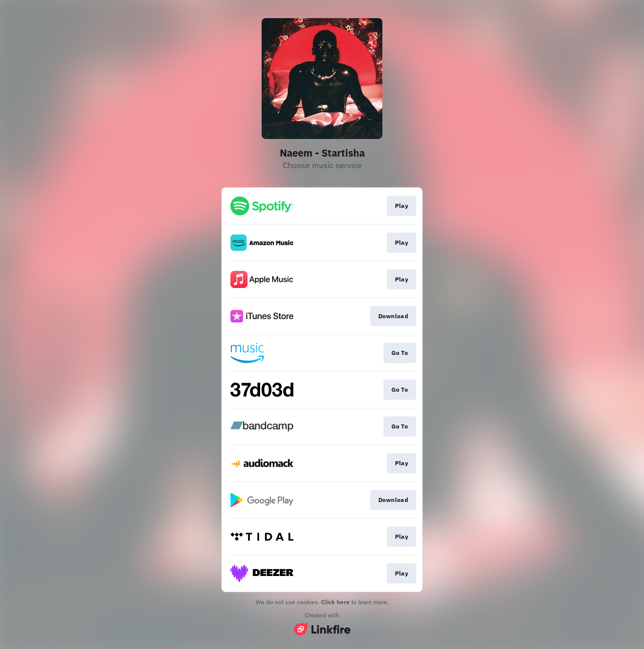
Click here (335, 602)
